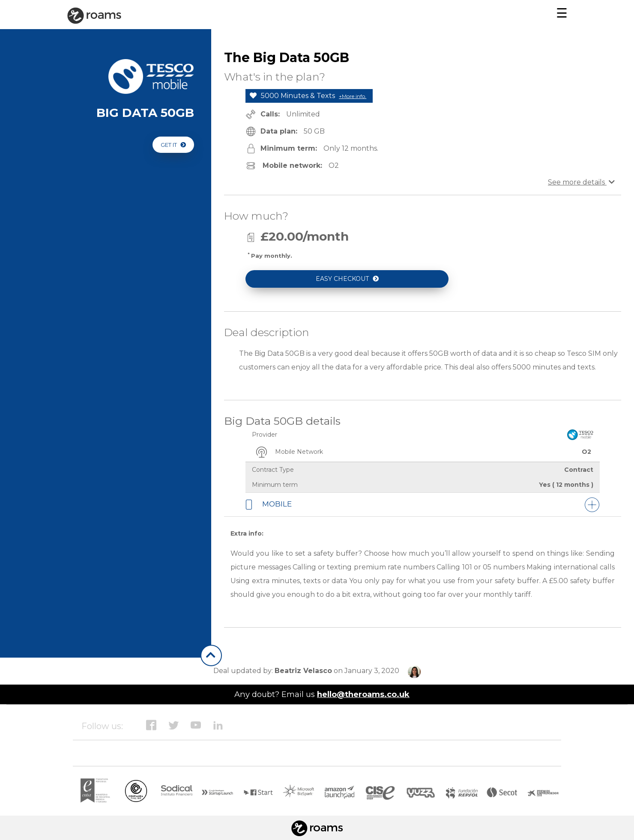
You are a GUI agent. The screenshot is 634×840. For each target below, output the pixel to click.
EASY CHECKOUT (347, 279)
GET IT (173, 145)
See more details (581, 182)
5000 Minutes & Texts (308, 96)
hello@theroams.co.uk (363, 694)
